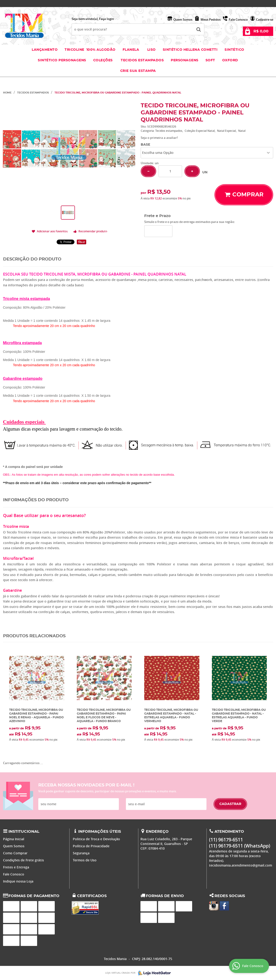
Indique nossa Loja (18, 881)
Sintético (234, 50)
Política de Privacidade (91, 846)
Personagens (185, 60)
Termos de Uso (85, 860)
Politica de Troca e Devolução (96, 839)
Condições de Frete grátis (23, 860)
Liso (151, 50)
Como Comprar (15, 853)
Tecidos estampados (142, 60)
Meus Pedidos (211, 19)
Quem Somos (183, 19)
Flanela (131, 50)
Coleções (104, 60)
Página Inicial (14, 839)
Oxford (230, 60)
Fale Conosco (238, 19)
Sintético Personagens (62, 60)
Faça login (107, 19)
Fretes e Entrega (16, 867)
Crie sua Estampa (138, 71)
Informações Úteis (100, 832)
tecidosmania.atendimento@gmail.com (241, 865)
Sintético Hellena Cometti (190, 50)
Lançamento (45, 50)
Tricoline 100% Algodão (90, 50)
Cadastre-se (265, 19)
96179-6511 (225, 4)
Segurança (81, 853)
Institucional (24, 832)
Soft (210, 60)
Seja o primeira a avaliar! (159, 138)
